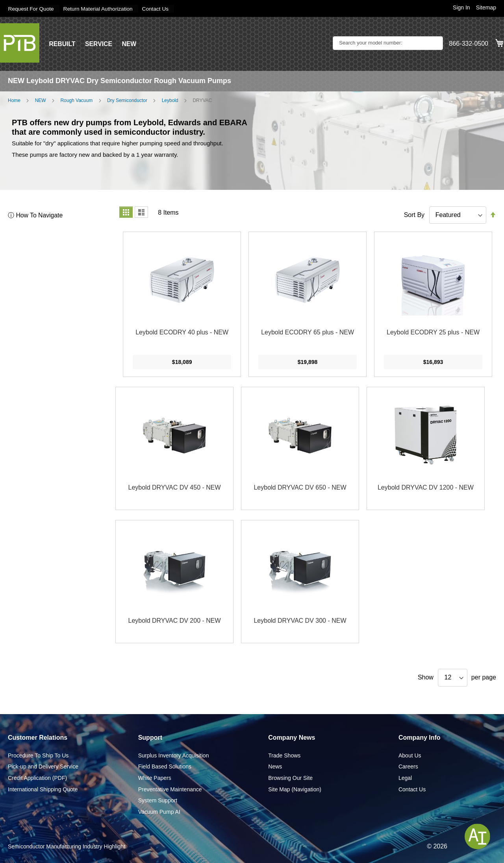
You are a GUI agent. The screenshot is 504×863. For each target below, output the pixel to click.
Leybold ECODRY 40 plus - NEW (182, 332)
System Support (158, 800)
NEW (130, 44)
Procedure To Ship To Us (38, 755)
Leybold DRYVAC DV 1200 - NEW (426, 487)
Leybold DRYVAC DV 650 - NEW (300, 487)
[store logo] (20, 43)
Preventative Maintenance (170, 789)
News (275, 766)
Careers (408, 766)
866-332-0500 (469, 44)
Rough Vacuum (76, 100)
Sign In (461, 7)
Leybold (170, 100)
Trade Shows (284, 755)
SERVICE (99, 44)
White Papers (155, 778)
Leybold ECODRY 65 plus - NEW (308, 332)
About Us (410, 755)
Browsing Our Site (290, 778)
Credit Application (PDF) (37, 778)
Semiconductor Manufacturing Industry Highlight (67, 846)
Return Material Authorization (100, 9)
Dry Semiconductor (127, 100)
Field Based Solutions (165, 766)
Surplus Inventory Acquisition (174, 755)
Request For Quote (31, 9)
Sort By (414, 214)
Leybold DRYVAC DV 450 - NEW (175, 487)
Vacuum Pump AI (159, 811)
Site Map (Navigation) (295, 789)
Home (14, 100)
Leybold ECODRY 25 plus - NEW (433, 332)
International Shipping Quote (43, 789)
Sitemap (486, 7)
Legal (405, 778)
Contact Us (159, 9)
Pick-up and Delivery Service (43, 766)
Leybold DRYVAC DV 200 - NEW (175, 621)
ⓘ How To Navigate (36, 215)
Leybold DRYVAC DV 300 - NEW (300, 621)
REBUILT (62, 44)
